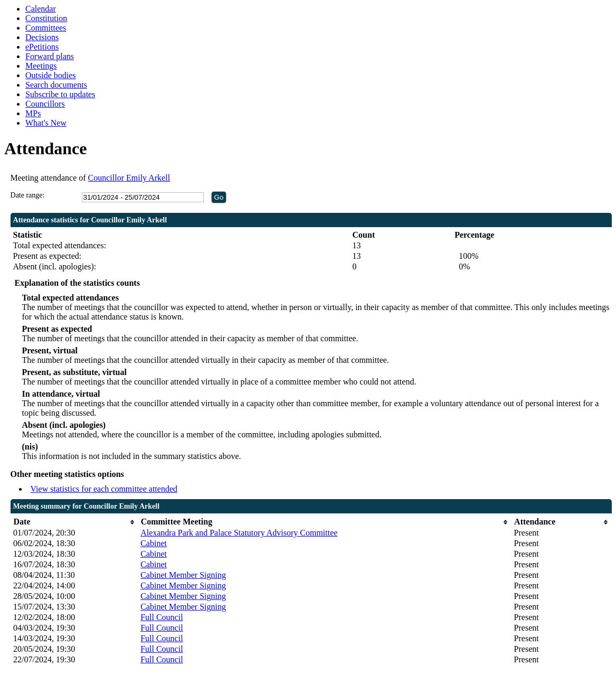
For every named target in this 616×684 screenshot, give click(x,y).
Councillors (45, 104)
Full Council (162, 617)
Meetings (41, 66)
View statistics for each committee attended (104, 489)
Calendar (41, 9)
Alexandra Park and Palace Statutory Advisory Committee (239, 533)
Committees (46, 28)
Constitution (46, 18)
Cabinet (154, 543)
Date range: (28, 195)
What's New (46, 123)
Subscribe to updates (60, 94)
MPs (33, 113)
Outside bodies (51, 75)
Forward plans (50, 56)
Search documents (56, 85)
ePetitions (42, 47)
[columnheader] (74, 522)
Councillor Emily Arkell (129, 178)
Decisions (42, 37)
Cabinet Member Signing (183, 575)
